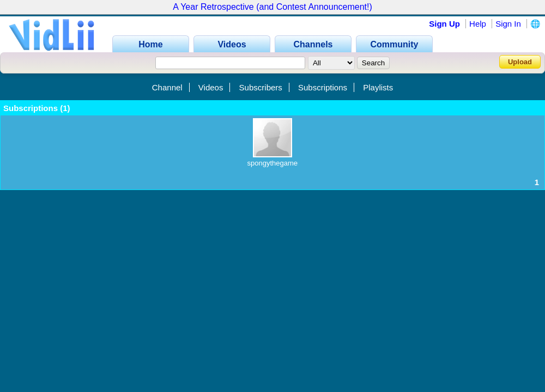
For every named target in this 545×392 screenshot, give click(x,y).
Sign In (508, 24)
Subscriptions (323, 87)
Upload (520, 62)
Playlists (378, 87)
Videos (211, 87)
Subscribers (261, 87)
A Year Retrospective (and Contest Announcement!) (272, 7)
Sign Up (444, 24)
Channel (167, 87)
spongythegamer (274, 163)
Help (478, 24)
